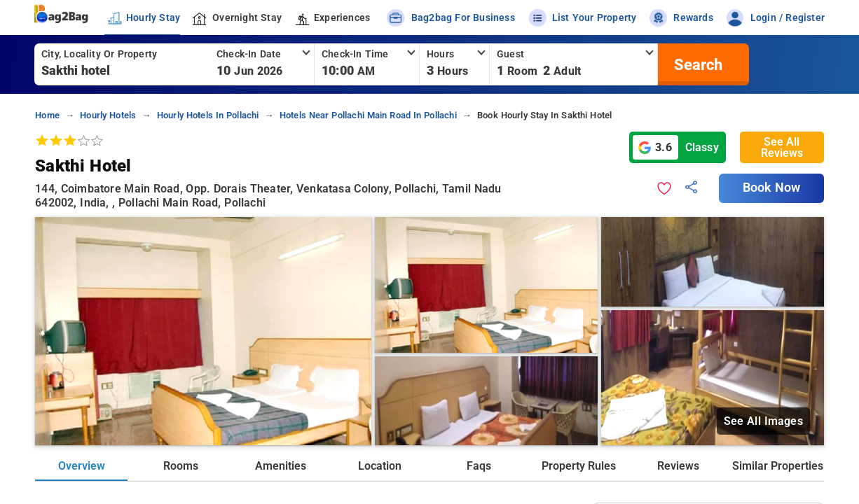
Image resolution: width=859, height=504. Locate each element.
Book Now (771, 188)
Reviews (678, 466)
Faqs (479, 466)
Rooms (181, 466)
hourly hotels (108, 115)
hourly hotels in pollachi (208, 115)
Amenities (281, 466)
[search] (696, 64)
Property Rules (579, 466)
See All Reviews (782, 147)
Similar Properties (778, 466)
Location (380, 466)
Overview (82, 466)
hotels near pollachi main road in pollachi (368, 115)
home (47, 115)
